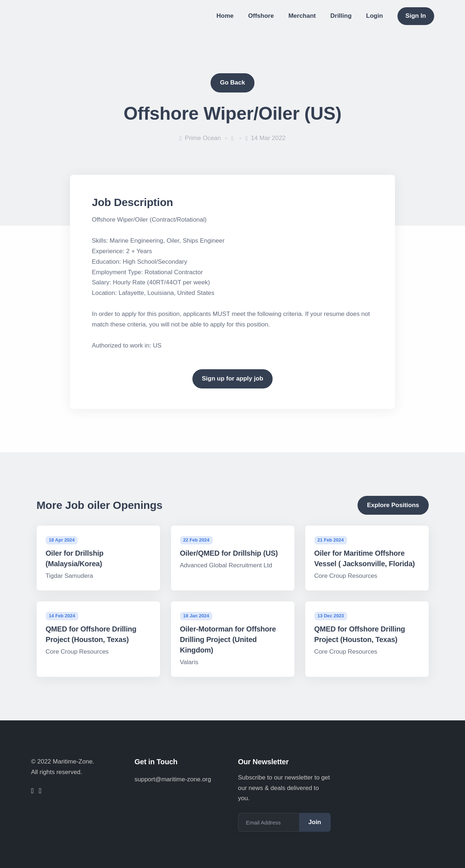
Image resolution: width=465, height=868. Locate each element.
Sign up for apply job (232, 379)
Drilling (341, 16)
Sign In (416, 16)
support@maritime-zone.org (173, 779)
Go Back (232, 83)
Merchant (302, 16)
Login (375, 16)
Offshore (261, 16)
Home (225, 16)
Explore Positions (393, 505)
